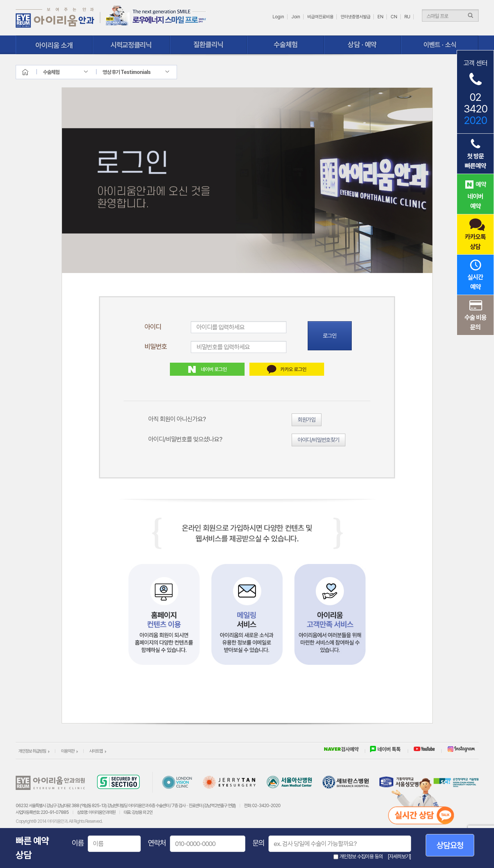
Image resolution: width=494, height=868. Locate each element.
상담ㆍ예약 (363, 45)
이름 (78, 843)
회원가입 (307, 420)
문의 (258, 843)
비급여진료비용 (320, 17)
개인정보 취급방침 (32, 751)
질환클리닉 (209, 45)
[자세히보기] (399, 856)
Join (296, 17)
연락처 (157, 843)
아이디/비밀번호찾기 (319, 440)
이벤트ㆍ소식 (440, 45)
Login (278, 17)
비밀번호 (156, 346)
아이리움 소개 (54, 45)
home (32, 72)
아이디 (153, 327)
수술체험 (285, 45)
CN (394, 17)
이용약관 (68, 751)
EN (380, 17)
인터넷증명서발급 (355, 17)
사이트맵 (96, 751)
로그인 (330, 336)
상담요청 (450, 845)
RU (407, 17)
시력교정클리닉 (131, 45)
